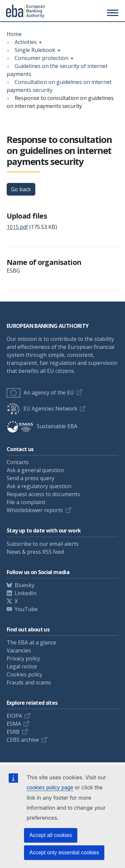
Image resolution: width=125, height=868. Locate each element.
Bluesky (24, 585)
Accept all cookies (51, 835)
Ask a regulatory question (39, 486)
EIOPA (14, 716)
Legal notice (22, 666)
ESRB (13, 732)
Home (14, 34)
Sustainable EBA (42, 426)
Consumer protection (41, 58)
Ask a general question (35, 470)
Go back (21, 189)
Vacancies (19, 650)
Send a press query (30, 478)
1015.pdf (17, 227)
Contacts (18, 462)
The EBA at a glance (31, 642)
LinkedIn (25, 593)
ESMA (14, 724)
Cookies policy (24, 674)
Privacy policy (23, 658)
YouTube (26, 609)
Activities (26, 42)
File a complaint (26, 502)
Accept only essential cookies (64, 853)
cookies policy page (50, 788)
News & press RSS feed (35, 552)
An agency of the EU (40, 393)
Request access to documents (43, 494)
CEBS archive (23, 740)
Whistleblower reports (35, 510)
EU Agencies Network (42, 409)
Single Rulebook (35, 50)
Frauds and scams (29, 682)
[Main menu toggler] (112, 13)
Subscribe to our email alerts (43, 544)
